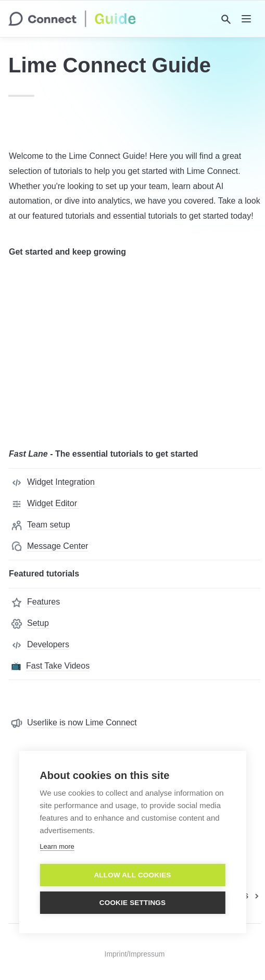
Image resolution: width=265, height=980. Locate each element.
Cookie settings (133, 903)
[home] (72, 19)
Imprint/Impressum (135, 954)
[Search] (226, 19)
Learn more (57, 846)
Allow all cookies (132, 875)
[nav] (246, 19)
